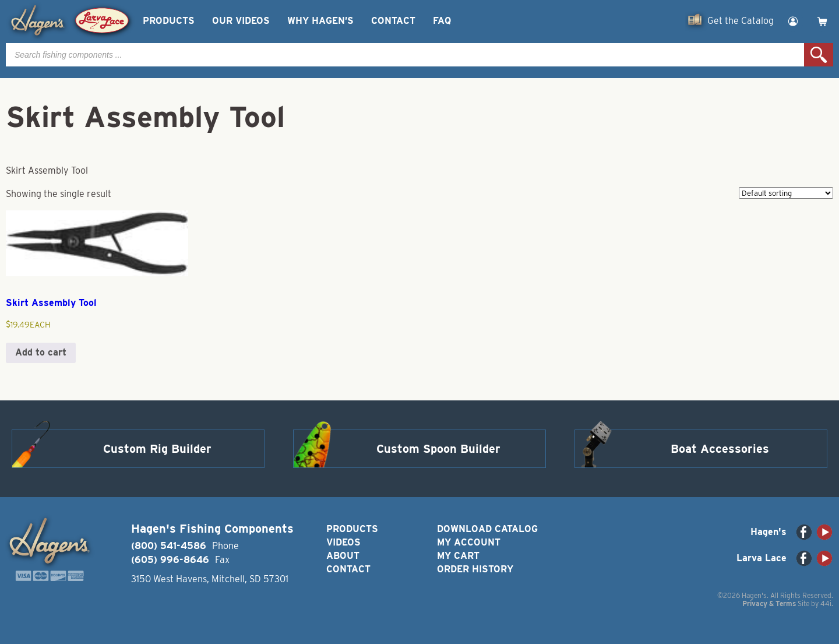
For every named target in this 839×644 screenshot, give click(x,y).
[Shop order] (786, 193)
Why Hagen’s (320, 21)
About (343, 556)
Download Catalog (487, 529)
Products (169, 21)
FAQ (442, 21)
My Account (469, 542)
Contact (393, 21)
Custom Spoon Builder (438, 449)
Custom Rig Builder (157, 449)
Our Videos (241, 21)
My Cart (458, 556)
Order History (475, 569)
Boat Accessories (720, 449)
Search (819, 55)
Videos (343, 542)
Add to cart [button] (41, 352)
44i (826, 603)
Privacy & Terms (769, 603)
